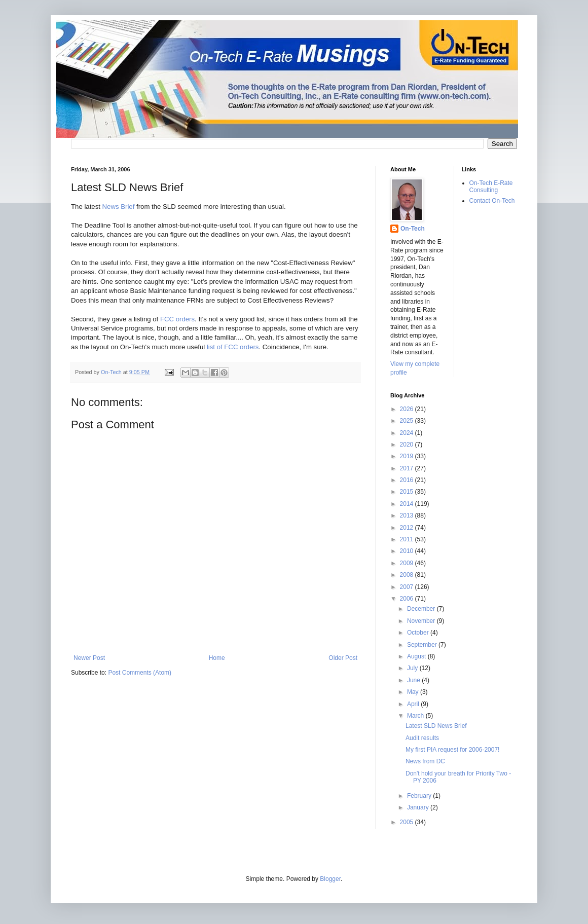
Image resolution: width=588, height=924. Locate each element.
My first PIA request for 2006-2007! (452, 750)
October (419, 633)
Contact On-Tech (492, 201)
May (414, 692)
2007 (408, 587)
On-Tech (413, 229)
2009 (408, 563)
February (420, 796)
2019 (408, 456)
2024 (408, 433)
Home (217, 658)
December (422, 609)
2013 (408, 515)
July (413, 668)
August (417, 656)
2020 (408, 445)
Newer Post (89, 658)
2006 (408, 599)
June (414, 680)
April (414, 704)
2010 (408, 551)
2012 (408, 528)
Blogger (330, 879)
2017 (408, 468)
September (423, 645)
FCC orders (177, 319)
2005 (408, 822)
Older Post (343, 658)
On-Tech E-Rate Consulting (491, 187)
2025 (408, 421)
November (422, 621)
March (416, 716)
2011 (408, 539)
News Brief (119, 207)
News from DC (425, 761)
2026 (408, 409)
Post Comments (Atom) (140, 673)
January (419, 807)
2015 (408, 492)
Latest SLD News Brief (436, 726)
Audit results (422, 738)
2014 (408, 504)
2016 (408, 480)
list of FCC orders (233, 347)
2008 (408, 575)
